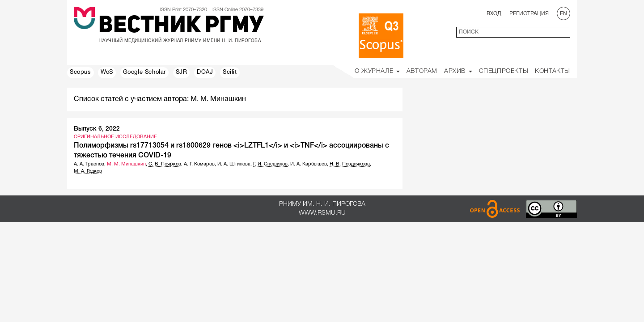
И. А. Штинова (234, 164)
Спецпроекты (504, 71)
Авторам (422, 71)
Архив (458, 71)
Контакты (553, 71)
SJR (182, 72)
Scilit (230, 72)
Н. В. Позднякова (350, 164)
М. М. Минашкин (126, 164)
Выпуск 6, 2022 (97, 129)
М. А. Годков (88, 171)
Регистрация (529, 14)
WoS (107, 72)
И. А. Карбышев (309, 164)
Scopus (80, 72)
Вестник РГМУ (181, 26)
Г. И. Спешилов (270, 164)
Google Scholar (144, 72)
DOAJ (205, 72)
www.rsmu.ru (322, 213)
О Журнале (377, 71)
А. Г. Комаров (199, 164)
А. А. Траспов (89, 164)
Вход (494, 14)
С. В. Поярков (165, 164)
